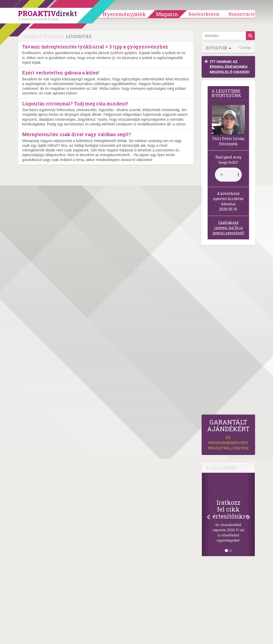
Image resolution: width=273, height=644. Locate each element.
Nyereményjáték (124, 14)
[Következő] (251, 514)
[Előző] (206, 514)
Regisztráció (241, 14)
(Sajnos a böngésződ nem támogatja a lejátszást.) (228, 175)
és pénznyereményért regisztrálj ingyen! (228, 434)
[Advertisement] (228, 331)
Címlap (245, 48)
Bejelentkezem (204, 14)
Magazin (167, 14)
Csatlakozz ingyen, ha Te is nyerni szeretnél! (228, 228)
